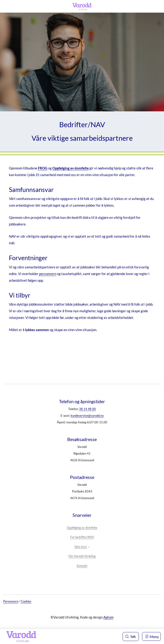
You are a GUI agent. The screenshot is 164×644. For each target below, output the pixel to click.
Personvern (11, 601)
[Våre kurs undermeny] (89, 547)
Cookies (26, 601)
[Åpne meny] (151, 636)
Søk (133, 636)
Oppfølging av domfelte (71, 168)
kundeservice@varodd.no (87, 416)
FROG (43, 168)
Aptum (108, 617)
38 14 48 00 (87, 409)
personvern (48, 274)
